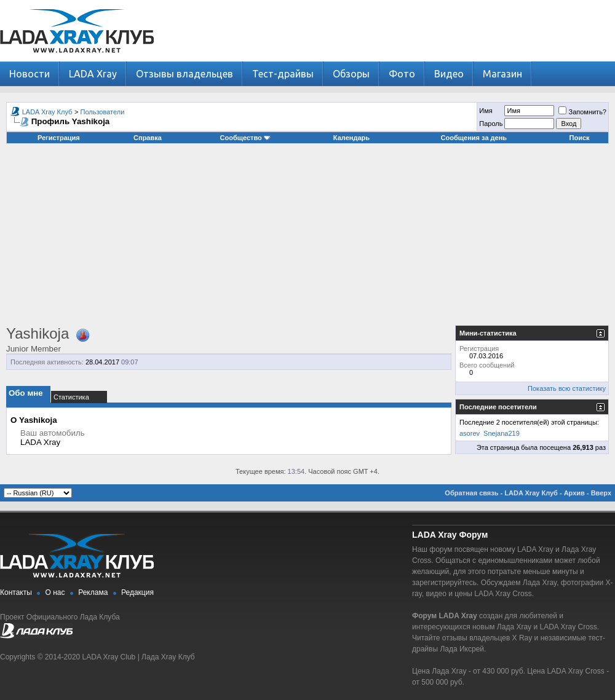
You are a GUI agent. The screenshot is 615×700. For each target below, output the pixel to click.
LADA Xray (93, 74)
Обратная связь (471, 493)
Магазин (502, 74)
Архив (574, 493)
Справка (148, 138)
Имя (486, 111)
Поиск (580, 138)
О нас (55, 592)
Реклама (93, 592)
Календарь (351, 138)
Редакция (137, 592)
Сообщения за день (474, 138)
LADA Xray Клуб (47, 112)
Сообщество (245, 138)
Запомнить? (582, 112)
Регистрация (59, 138)
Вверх (601, 493)
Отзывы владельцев (184, 74)
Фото (402, 74)
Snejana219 (502, 433)
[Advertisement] (308, 239)
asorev (470, 433)
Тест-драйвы (283, 74)
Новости (30, 74)
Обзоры (351, 74)
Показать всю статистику (567, 388)
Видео (449, 74)
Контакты (16, 592)
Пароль (491, 124)
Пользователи (103, 112)
